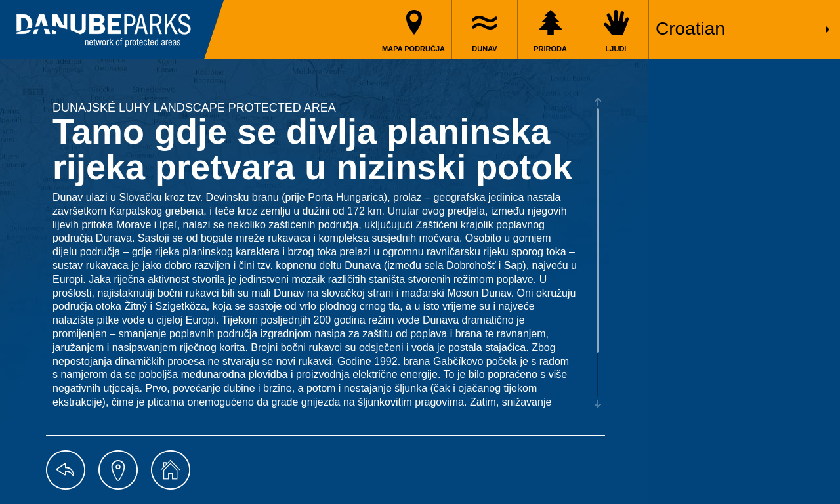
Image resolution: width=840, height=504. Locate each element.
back (66, 470)
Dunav (484, 49)
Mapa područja (413, 49)
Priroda (550, 49)
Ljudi (616, 49)
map (118, 470)
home (171, 470)
